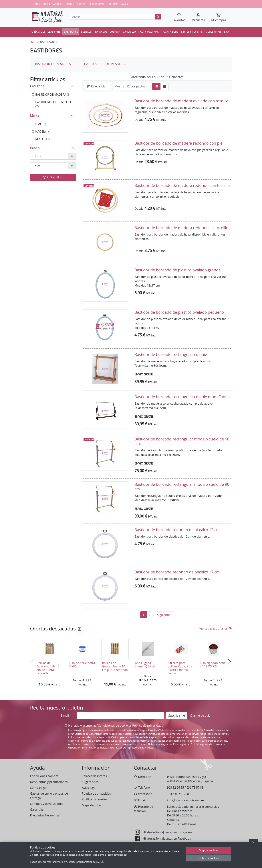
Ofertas (70, 4)
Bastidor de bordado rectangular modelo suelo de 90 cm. (182, 487)
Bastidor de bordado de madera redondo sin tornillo (181, 228)
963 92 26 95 (175, 787)
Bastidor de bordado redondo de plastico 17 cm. (178, 572)
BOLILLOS (86, 32)
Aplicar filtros (53, 177)
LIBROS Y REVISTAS (192, 32)
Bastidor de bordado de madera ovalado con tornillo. (182, 101)
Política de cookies (95, 799)
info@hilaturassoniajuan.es (157, 744)
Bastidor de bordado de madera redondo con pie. (179, 143)
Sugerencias (90, 782)
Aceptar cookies (208, 850)
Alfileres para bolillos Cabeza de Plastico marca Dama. (180, 668)
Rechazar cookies (208, 858)
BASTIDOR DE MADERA (52, 64)
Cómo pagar (38, 788)
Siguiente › (164, 615)
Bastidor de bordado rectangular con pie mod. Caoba (182, 397)
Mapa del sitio (91, 805)
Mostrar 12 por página (130, 86)
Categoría (37, 86)
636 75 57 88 (195, 787)
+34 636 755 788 (178, 794)
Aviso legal (89, 788)
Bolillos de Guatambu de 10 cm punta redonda (115, 666)
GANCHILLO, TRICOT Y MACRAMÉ (141, 32)
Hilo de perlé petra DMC (82, 665)
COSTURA (115, 32)
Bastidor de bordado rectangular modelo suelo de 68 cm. (182, 441)
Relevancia (96, 86)
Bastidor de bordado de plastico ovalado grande (178, 270)
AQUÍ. (100, 862)
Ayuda (125, 4)
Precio (35, 148)
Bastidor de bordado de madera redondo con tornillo (182, 185)
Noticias (81, 4)
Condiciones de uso (111, 726)
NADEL (42, 132)
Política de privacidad (147, 726)
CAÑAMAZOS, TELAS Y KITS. (46, 32)
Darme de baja (200, 716)
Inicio (37, 4)
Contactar (113, 4)
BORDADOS (101, 32)
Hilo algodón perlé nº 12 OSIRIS (213, 665)
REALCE (42, 139)
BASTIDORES (71, 32)
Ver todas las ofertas (216, 629)
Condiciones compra (44, 776)
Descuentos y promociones (49, 782)
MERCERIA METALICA (217, 32)
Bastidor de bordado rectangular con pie (171, 354)
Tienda (46, 4)
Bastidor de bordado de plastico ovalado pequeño (179, 312)
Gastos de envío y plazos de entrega (49, 796)
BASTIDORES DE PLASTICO (105, 64)
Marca (35, 115)
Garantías (37, 810)
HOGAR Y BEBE (170, 32)
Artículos (58, 4)
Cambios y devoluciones (47, 804)
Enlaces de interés (94, 776)
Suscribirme (177, 716)
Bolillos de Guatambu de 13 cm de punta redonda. (48, 668)
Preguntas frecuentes (45, 815)
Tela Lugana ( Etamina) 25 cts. (146, 665)
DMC (41, 124)
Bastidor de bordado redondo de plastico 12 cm (177, 530)
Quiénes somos (97, 4)
